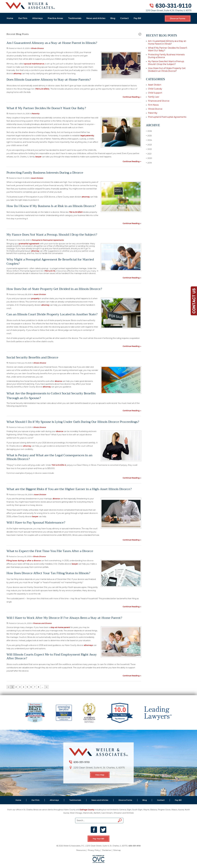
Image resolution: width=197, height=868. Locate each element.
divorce (58, 381)
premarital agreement (29, 244)
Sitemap (117, 850)
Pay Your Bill (98, 839)
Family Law (154, 97)
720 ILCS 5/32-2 (59, 465)
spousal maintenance (34, 64)
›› (47, 687)
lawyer (38, 157)
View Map (100, 775)
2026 (149, 131)
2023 (149, 145)
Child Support (155, 93)
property (35, 298)
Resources (81, 850)
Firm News (153, 105)
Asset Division (37, 178)
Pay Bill (137, 18)
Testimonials (75, 18)
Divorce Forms (178, 19)
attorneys (88, 645)
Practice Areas (55, 18)
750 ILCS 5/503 (76, 212)
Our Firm (23, 18)
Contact (124, 18)
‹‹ (8, 687)
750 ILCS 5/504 (42, 89)
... (43, 687)
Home (10, 18)
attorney (17, 74)
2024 (149, 140)
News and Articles (96, 18)
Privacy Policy (94, 850)
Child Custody (155, 89)
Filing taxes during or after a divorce (24, 561)
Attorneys (38, 18)
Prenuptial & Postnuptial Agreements (48, 240)
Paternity (35, 114)
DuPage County (87, 810)
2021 (149, 154)
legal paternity (87, 136)
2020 (149, 158)
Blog (113, 18)
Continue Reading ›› (132, 97)
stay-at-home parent (60, 627)
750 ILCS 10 (50, 271)
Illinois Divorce (37, 48)
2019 (149, 163)
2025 (149, 136)
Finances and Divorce (42, 623)
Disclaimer (107, 850)
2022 (149, 149)
